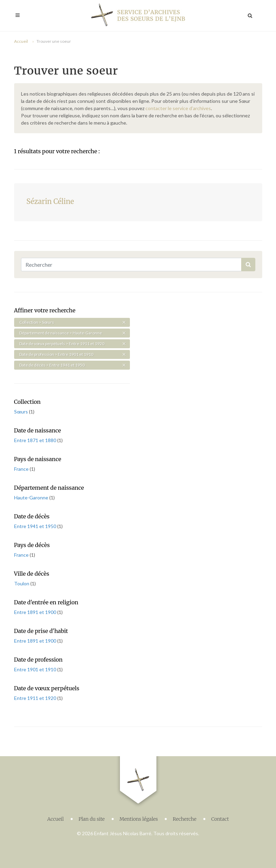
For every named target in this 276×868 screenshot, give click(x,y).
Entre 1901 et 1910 (36, 669)
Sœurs (22, 412)
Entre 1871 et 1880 (36, 440)
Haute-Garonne (32, 498)
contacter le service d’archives (178, 108)
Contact (220, 817)
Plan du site (92, 817)
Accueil (21, 41)
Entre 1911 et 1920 (36, 698)
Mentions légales (139, 817)
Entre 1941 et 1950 (36, 526)
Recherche (185, 817)
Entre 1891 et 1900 (36, 612)
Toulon (22, 583)
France (22, 469)
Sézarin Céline (50, 201)
